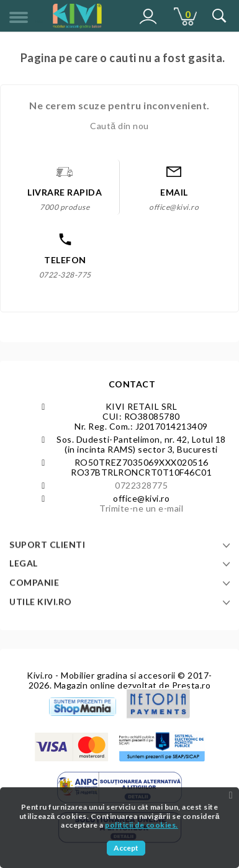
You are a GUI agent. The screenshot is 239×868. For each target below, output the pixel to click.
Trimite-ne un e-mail (141, 508)
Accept (126, 848)
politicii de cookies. (142, 825)
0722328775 (141, 485)
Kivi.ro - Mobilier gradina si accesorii (102, 675)
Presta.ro (192, 685)
